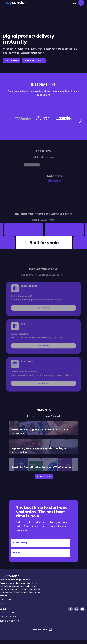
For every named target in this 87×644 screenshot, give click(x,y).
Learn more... (35, 592)
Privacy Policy (8, 617)
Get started (44, 311)
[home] (15, 2)
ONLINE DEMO (12, 61)
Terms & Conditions (11, 621)
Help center (6, 600)
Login (74, 3)
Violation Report (9, 613)
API (1, 604)
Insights (44, 476)
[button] (81, 3)
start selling (34, 61)
